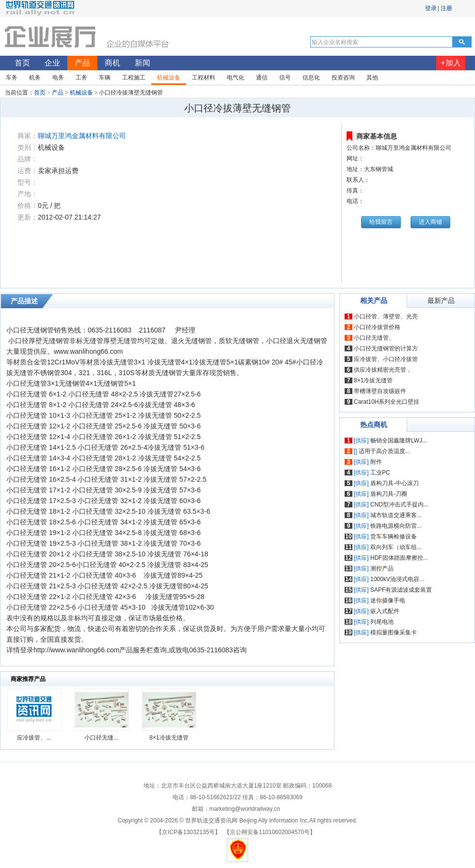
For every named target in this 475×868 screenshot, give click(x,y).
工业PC (380, 473)
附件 (376, 462)
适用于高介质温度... (384, 451)
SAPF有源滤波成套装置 (401, 590)
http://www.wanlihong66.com (76, 650)
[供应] (361, 441)
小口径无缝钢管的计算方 (386, 348)
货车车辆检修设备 (394, 537)
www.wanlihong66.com (88, 351)
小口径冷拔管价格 (377, 327)
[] (356, 451)
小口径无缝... (101, 738)
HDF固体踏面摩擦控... (399, 558)
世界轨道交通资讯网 (211, 821)
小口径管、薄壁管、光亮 (386, 316)
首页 (40, 93)
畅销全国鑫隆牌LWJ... (399, 441)
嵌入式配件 (385, 611)
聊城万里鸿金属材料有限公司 (82, 136)
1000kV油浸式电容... (397, 579)
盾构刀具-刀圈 (389, 494)
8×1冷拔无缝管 (169, 738)
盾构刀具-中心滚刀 (395, 483)
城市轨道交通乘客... (396, 515)
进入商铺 (430, 222)
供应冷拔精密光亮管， (383, 370)
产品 (58, 93)
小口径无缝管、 (374, 338)
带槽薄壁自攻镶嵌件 (380, 391)
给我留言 (381, 222)
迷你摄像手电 (388, 600)
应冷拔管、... (34, 738)
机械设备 (81, 93)
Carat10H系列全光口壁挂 (387, 402)
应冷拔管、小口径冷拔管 (386, 359)
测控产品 (382, 568)
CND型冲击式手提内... (399, 505)
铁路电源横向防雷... (396, 526)
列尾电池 (382, 622)
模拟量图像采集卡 (394, 632)
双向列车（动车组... (396, 547)
